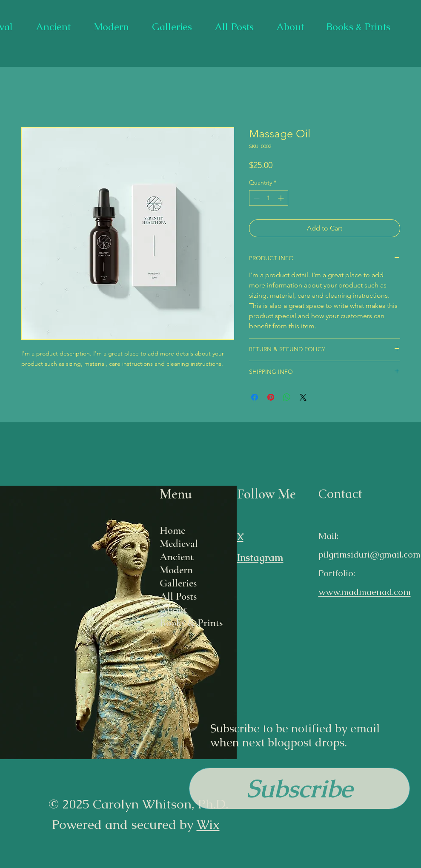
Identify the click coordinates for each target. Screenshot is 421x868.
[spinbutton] (269, 198)
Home (172, 530)
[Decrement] (256, 198)
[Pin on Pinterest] (271, 397)
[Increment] (282, 198)
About (173, 609)
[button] (299, 788)
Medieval (179, 544)
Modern (176, 570)
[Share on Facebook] (255, 397)
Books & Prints (191, 623)
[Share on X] (303, 397)
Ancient (177, 557)
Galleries (178, 583)
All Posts (178, 596)
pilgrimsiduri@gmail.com (369, 554)
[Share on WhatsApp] (287, 397)
